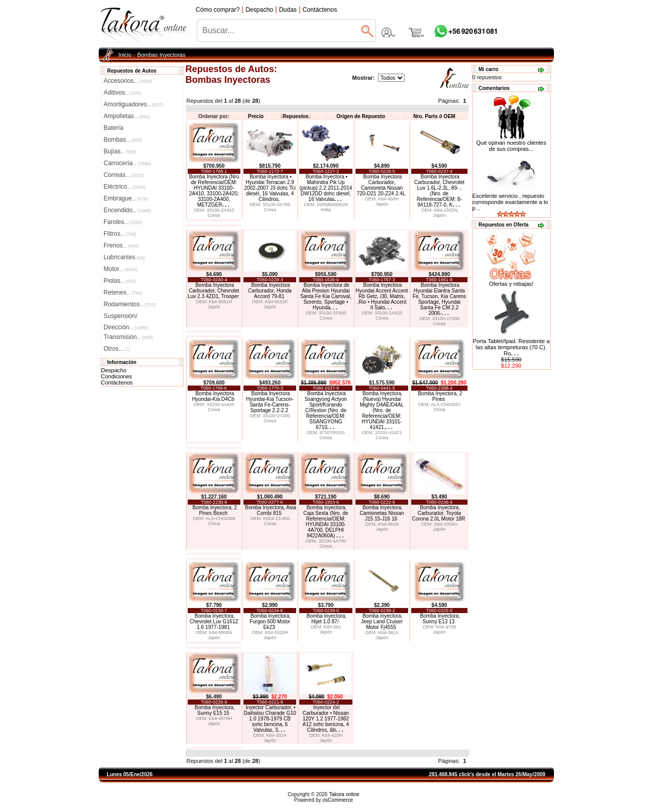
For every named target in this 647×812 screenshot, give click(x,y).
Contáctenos (117, 382)
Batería (114, 128)
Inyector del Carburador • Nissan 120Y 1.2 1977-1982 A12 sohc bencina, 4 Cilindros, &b (326, 719)
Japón (382, 204)
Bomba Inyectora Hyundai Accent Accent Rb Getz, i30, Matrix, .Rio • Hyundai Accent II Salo (382, 296)
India (326, 210)
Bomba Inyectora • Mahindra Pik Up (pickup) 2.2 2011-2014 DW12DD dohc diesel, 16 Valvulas (326, 188)
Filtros (120, 234)
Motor (121, 269)
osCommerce (338, 800)
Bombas (123, 140)
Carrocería (128, 163)
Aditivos (122, 93)
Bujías (120, 151)
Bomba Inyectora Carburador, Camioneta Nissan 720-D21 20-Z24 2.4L (381, 185)
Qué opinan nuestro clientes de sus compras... (511, 143)
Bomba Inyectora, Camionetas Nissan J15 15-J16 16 (382, 513)
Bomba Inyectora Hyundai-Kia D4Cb (214, 396)
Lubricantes (125, 257)
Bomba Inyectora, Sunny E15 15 (215, 710)
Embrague (126, 198)
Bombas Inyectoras (161, 55)
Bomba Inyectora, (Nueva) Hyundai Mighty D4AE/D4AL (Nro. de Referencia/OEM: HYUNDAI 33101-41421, (382, 410)
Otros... (117, 349)
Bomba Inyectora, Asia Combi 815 (271, 510)
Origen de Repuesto (361, 116)
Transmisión (128, 337)
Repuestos (295, 116)
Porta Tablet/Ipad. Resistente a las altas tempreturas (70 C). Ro (511, 347)
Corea (214, 215)
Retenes (123, 292)
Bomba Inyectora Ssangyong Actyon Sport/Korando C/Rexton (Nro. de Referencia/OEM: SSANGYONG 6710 (326, 410)
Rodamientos (130, 304)
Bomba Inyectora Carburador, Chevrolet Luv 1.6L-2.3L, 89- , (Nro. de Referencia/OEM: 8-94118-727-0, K (439, 191)
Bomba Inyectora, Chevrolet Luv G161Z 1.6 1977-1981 (214, 622)
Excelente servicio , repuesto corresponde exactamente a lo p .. (510, 202)
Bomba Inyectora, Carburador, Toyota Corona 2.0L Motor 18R (438, 513)
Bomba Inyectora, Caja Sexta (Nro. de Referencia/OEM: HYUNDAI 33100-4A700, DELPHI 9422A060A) (326, 522)
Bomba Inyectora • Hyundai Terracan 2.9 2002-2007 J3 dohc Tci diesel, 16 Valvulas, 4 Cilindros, (270, 188)
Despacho (114, 370)
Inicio (125, 55)
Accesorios (128, 81)
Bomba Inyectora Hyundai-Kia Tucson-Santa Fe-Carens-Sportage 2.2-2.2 (270, 402)
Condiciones (117, 376)
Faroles (123, 222)
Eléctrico (125, 187)
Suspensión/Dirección (126, 317)
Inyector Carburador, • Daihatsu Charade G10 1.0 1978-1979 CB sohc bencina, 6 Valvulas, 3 (270, 719)
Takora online (344, 794)
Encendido (128, 210)
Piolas (120, 281)
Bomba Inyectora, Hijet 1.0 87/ (326, 619)
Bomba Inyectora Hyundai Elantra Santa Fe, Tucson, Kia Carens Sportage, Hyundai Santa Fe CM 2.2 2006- (440, 299)
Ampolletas (127, 116)
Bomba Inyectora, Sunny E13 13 (440, 619)
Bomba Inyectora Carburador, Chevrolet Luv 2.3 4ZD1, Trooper (214, 291)
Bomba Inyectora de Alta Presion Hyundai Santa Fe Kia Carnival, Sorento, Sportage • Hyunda (326, 296)
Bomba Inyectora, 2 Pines (440, 396)
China (439, 410)
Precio (256, 116)
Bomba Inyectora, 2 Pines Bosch (215, 510)
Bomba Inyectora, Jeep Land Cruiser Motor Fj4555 (382, 622)
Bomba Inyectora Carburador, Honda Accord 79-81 (270, 291)
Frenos (121, 245)
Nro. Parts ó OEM (434, 116)
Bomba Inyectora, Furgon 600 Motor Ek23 (270, 622)
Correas (124, 175)
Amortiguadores (133, 104)
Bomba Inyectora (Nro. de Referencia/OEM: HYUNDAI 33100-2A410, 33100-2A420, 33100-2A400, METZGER (215, 191)
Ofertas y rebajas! (511, 284)
